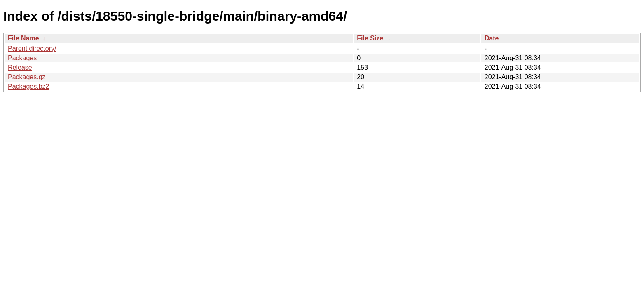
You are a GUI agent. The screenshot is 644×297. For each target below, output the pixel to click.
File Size (370, 38)
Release (20, 67)
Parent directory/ (32, 48)
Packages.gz (27, 77)
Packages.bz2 (29, 86)
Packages (22, 58)
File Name (23, 38)
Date (492, 38)
